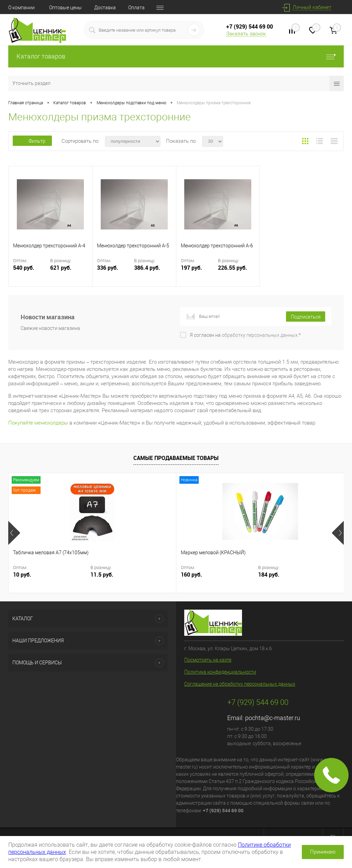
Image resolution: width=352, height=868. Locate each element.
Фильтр (32, 141)
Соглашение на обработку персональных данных (240, 684)
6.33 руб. (299, 575)
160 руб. (135, 575)
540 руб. (31, 272)
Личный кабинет (312, 7)
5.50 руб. (248, 575)
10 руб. (22, 575)
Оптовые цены (65, 8)
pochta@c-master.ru (273, 718)
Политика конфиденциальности (220, 672)
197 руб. (199, 272)
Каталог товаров (176, 56)
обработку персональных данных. (260, 335)
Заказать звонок (246, 34)
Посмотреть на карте (208, 660)
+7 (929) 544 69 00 (250, 26)
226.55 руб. (233, 268)
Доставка (105, 8)
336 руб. (115, 272)
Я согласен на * (245, 335)
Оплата (136, 8)
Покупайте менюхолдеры (38, 423)
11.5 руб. (75, 575)
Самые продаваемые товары (176, 458)
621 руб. (61, 268)
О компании (21, 8)
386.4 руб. (147, 268)
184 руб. (186, 575)
